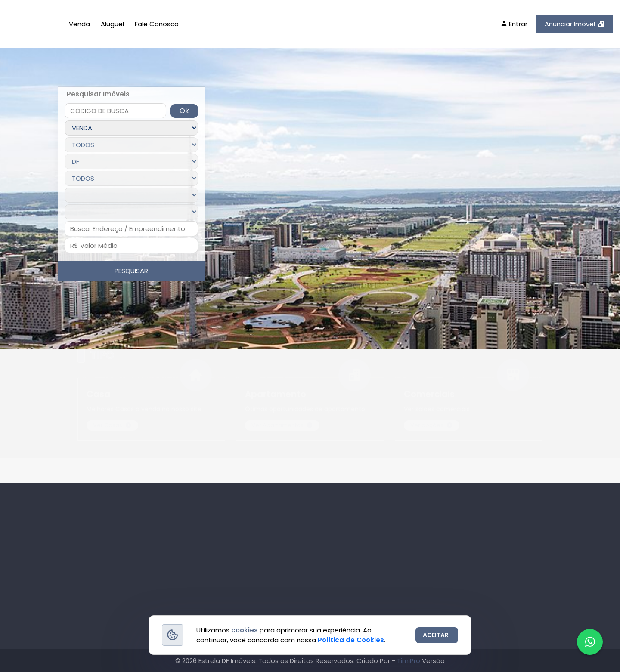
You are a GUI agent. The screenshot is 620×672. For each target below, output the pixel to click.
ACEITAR (436, 635)
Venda (79, 24)
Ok (184, 111)
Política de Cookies (351, 640)
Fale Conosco (157, 24)
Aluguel (112, 24)
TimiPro (409, 661)
